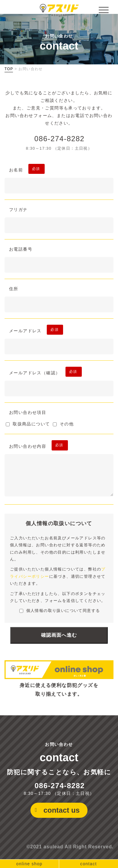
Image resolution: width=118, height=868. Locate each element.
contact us (62, 810)
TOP (9, 69)
